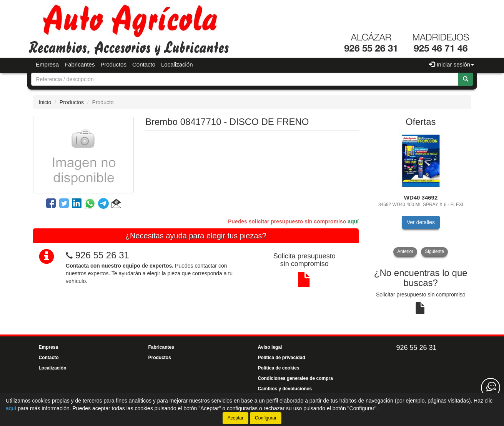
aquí (353, 221)
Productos (113, 64)
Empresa (47, 64)
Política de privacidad (282, 358)
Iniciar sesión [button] (452, 64)
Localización (177, 64)
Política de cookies (279, 368)
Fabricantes (80, 64)
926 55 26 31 (102, 255)
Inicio (45, 102)
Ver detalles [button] (421, 222)
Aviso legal (270, 347)
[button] (116, 205)
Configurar (266, 418)
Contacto (144, 64)
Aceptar (235, 418)
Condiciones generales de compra (295, 378)
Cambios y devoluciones (285, 389)
